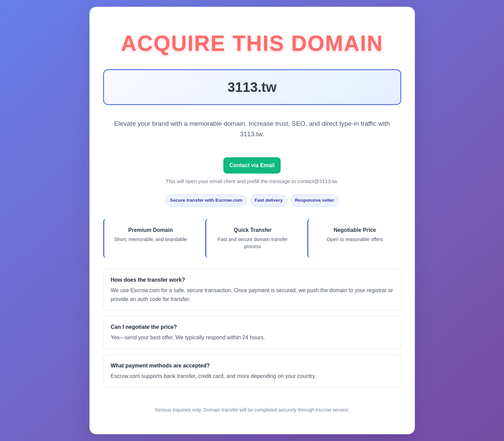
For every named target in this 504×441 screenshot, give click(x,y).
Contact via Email (252, 165)
